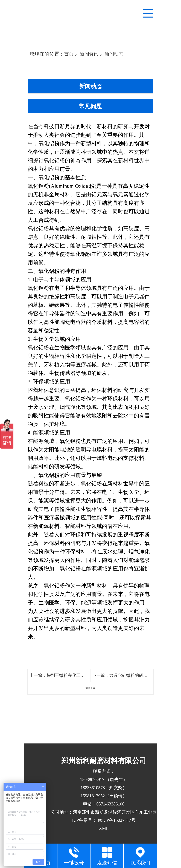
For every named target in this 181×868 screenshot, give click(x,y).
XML (104, 828)
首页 (69, 54)
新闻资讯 (89, 54)
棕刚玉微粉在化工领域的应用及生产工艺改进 (89, 675)
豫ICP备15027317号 (116, 820)
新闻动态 (114, 54)
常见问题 (90, 106)
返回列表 (90, 688)
